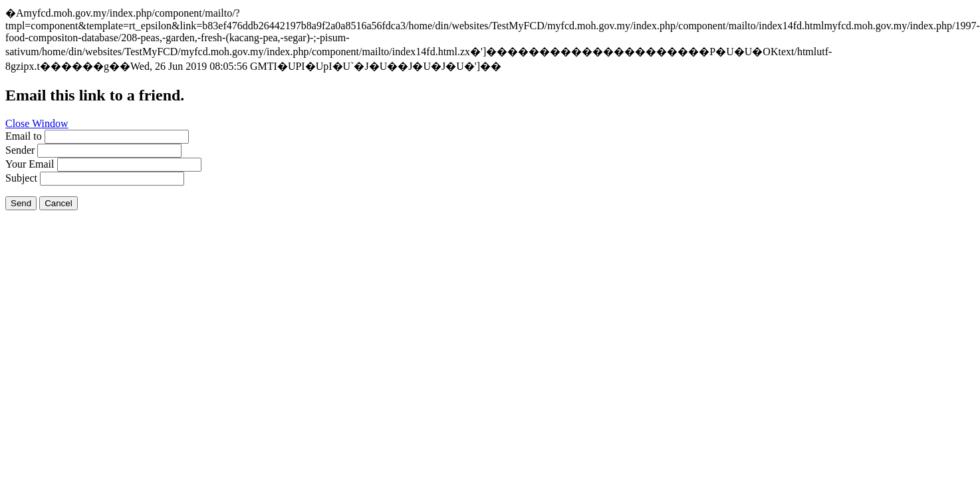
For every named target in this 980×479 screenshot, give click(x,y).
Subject (21, 178)
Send (21, 203)
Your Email (30, 164)
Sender (20, 150)
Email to (24, 136)
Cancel (59, 203)
